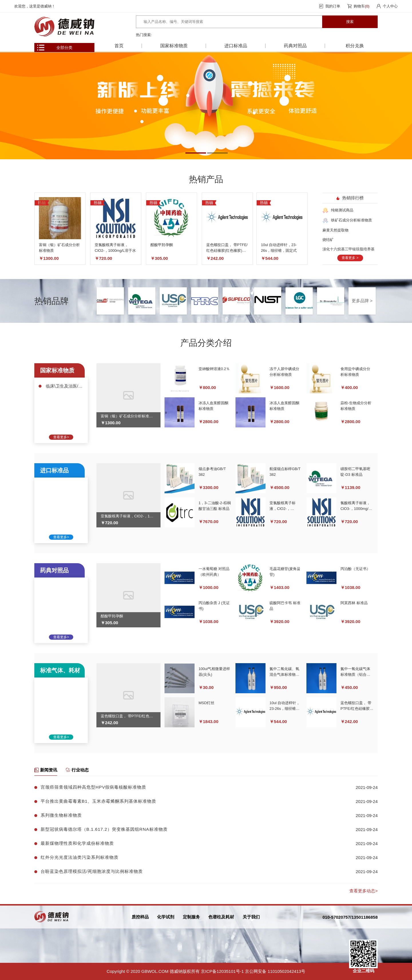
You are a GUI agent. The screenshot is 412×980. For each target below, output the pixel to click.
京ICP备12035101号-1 (222, 971)
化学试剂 (166, 917)
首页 (119, 46)
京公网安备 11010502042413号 (275, 971)
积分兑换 (355, 46)
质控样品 (140, 917)
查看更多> (61, 437)
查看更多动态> (364, 891)
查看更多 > (350, 258)
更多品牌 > (362, 301)
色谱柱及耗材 (221, 917)
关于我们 (251, 917)
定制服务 (191, 917)
